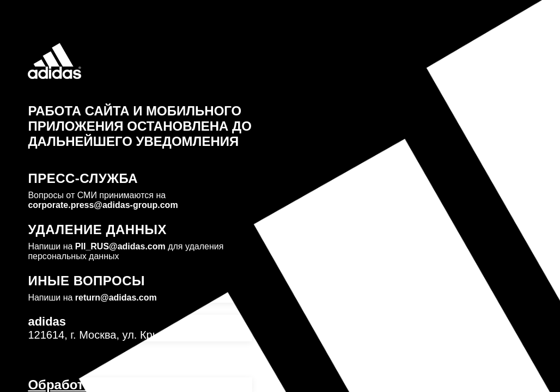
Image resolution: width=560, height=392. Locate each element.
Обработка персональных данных (139, 385)
